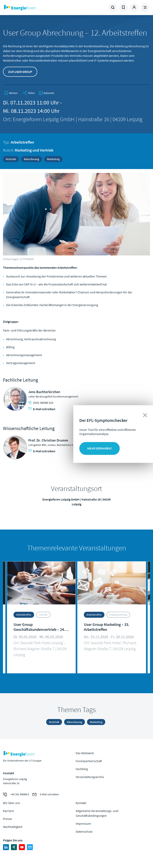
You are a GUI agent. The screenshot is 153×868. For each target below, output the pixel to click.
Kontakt (81, 803)
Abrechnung (31, 159)
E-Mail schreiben (42, 409)
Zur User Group (20, 72)
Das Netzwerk (85, 753)
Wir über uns (12, 803)
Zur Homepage (31, 8)
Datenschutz (84, 831)
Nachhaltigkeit (13, 827)
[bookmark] (11, 93)
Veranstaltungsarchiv (90, 777)
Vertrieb (11, 159)
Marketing (53, 159)
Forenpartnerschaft (89, 761)
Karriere (8, 811)
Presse (7, 819)
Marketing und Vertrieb (34, 150)
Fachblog (82, 769)
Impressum (83, 824)
